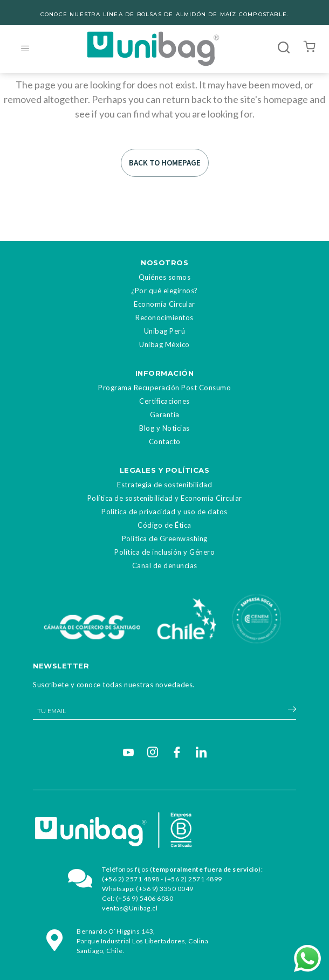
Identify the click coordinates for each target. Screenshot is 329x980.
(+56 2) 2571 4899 (193, 879)
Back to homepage (165, 163)
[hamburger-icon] (25, 49)
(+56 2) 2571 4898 (131, 879)
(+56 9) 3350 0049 (165, 889)
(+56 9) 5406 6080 (145, 898)
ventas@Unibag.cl (130, 908)
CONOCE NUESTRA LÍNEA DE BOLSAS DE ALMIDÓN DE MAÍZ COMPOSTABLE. (164, 14)
